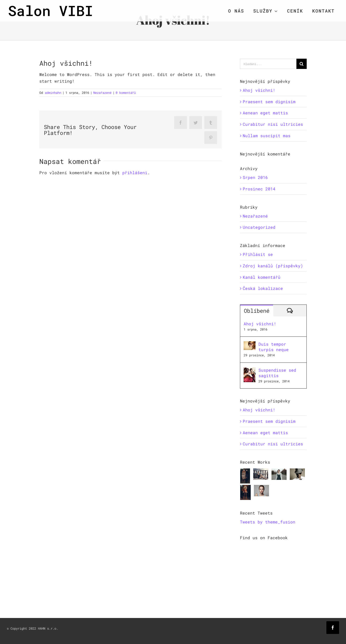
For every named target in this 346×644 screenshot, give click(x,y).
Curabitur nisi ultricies (273, 124)
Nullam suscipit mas (267, 136)
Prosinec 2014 (259, 189)
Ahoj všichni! (259, 90)
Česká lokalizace (263, 288)
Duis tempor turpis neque (274, 347)
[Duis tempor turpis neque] (250, 344)
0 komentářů (126, 93)
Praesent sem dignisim (269, 102)
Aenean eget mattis (265, 113)
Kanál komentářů (262, 277)
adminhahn (53, 93)
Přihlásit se (258, 254)
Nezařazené (102, 93)
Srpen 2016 (255, 177)
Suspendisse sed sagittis (277, 373)
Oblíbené (257, 311)
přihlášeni (135, 173)
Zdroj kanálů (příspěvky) (273, 266)
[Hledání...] (268, 64)
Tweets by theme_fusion (268, 522)
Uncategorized (259, 227)
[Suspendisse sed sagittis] (250, 371)
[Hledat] (302, 64)
